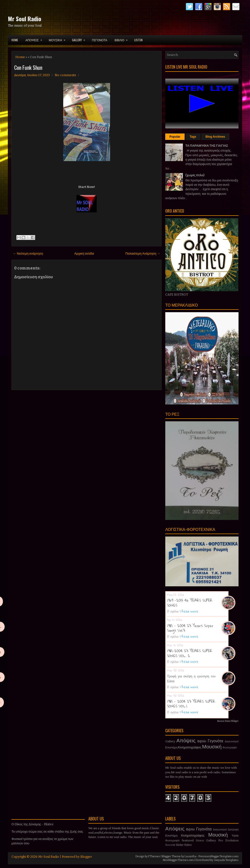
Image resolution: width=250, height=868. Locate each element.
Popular (175, 137)
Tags (193, 137)
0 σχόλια (173, 611)
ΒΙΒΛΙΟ (123, 39)
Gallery (170, 741)
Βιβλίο (202, 741)
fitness (200, 841)
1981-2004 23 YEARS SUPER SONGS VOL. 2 (190, 653)
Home (15, 40)
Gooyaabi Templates (226, 860)
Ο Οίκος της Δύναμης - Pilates (32, 824)
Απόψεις (186, 741)
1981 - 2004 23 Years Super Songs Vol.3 (190, 628)
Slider (180, 845)
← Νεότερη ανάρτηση (28, 253)
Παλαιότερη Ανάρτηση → (143, 253)
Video (188, 845)
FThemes (154, 856)
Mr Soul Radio (25, 19)
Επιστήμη (171, 747)
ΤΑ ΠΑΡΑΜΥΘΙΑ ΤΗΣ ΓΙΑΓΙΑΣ (207, 146)
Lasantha (190, 856)
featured (188, 840)
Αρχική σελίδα (84, 253)
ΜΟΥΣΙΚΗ (59, 39)
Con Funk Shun (28, 67)
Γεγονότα (215, 741)
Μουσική (212, 747)
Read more (190, 611)
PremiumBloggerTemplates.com (219, 856)
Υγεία (235, 836)
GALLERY (80, 39)
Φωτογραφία (230, 748)
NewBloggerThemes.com (178, 860)
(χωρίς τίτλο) (195, 175)
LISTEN (138, 40)
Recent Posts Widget (228, 721)
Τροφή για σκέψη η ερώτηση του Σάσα (191, 678)
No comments (65, 75)
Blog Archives (215, 137)
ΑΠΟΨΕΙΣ (35, 39)
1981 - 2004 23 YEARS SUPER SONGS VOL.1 (191, 704)
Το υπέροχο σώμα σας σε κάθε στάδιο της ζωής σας (47, 832)
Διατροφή (233, 830)
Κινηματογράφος (190, 747)
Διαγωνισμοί (232, 741)
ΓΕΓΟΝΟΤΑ (99, 40)
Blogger (86, 857)
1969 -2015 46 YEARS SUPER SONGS (190, 603)
